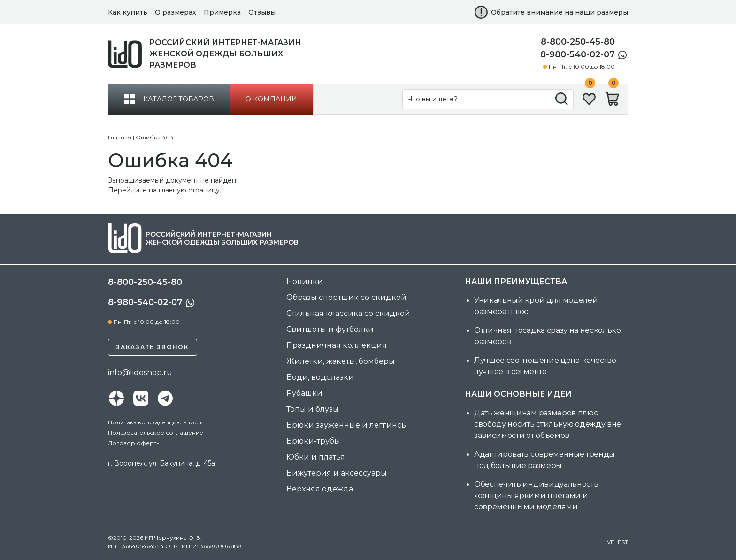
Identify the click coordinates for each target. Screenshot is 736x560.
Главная (120, 137)
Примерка (222, 12)
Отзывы (262, 12)
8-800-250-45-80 (578, 42)
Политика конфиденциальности (156, 422)
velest (617, 542)
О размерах (176, 12)
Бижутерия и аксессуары (337, 473)
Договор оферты (134, 443)
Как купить (128, 12)
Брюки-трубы (313, 441)
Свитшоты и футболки (330, 329)
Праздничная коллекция (337, 345)
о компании (271, 99)
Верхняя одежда (320, 489)
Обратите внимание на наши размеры (560, 12)
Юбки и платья (316, 457)
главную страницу (189, 190)
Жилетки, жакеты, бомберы (341, 361)
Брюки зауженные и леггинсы (347, 425)
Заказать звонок (153, 347)
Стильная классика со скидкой (348, 313)
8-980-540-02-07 (578, 54)
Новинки (305, 281)
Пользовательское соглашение (156, 433)
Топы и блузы (313, 409)
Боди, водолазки (320, 377)
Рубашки (304, 393)
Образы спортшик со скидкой (346, 297)
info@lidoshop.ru (140, 372)
